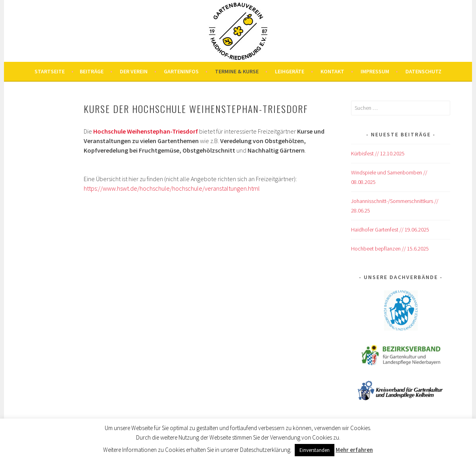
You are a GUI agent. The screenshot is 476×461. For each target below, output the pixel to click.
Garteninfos (181, 71)
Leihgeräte (290, 71)
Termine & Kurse (237, 71)
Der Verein (134, 71)
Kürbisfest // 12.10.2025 (378, 153)
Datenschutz (423, 71)
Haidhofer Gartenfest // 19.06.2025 (390, 230)
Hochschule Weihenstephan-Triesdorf (146, 131)
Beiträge (92, 71)
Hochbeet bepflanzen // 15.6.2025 (390, 249)
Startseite (50, 71)
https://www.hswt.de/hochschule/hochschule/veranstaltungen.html (172, 188)
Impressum (375, 71)
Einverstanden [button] (315, 450)
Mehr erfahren (354, 450)
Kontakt (332, 71)
